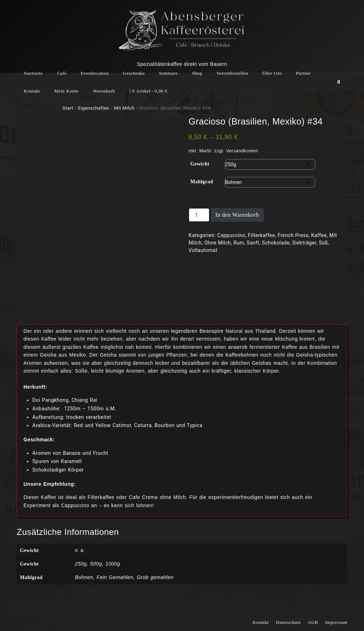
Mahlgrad (202, 182)
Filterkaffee (261, 235)
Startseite (33, 73)
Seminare (168, 73)
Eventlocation (95, 73)
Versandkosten (242, 151)
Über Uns (272, 73)
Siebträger (304, 243)
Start (68, 108)
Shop (197, 73)
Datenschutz (288, 622)
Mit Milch (124, 108)
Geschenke (134, 73)
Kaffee (319, 235)
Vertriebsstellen (232, 73)
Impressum (336, 622)
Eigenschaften (93, 108)
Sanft (253, 243)
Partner (303, 73)
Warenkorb (104, 91)
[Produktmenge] (199, 215)
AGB (313, 622)
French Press (293, 235)
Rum (239, 243)
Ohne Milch (217, 243)
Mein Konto (66, 91)
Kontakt (32, 91)
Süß (323, 243)
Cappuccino (231, 235)
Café (62, 73)
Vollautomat (203, 250)
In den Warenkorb (237, 215)
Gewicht (200, 164)
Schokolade (276, 243)
